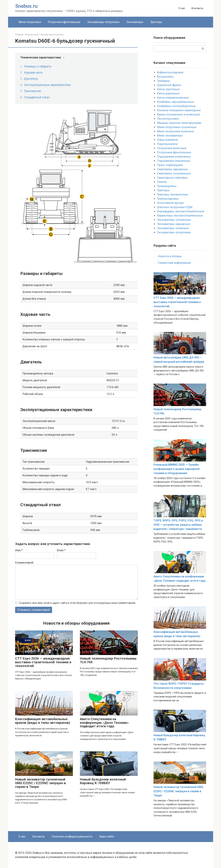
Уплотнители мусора (170, 203)
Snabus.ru (26, 6)
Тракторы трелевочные (173, 194)
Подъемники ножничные (174, 161)
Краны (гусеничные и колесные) (178, 114)
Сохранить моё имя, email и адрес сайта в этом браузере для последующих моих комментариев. (77, 603)
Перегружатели (167, 144)
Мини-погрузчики (30, 22)
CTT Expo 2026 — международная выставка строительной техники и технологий (43, 662)
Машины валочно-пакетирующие (179, 123)
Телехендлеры (167, 186)
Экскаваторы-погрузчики (103, 22)
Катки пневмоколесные (173, 98)
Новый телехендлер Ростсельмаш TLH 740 (108, 660)
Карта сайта (107, 836)
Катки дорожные (168, 93)
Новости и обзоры (170, 256)
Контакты (197, 8)
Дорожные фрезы (169, 85)
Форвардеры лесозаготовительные (181, 211)
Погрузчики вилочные (172, 148)
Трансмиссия (32, 91)
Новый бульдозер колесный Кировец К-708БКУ (103, 781)
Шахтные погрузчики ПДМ (175, 207)
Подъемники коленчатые (174, 157)
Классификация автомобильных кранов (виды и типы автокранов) (43, 721)
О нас (182, 8)
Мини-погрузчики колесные (176, 131)
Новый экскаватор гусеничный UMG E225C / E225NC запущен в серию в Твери (40, 783)
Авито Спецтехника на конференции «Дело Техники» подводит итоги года (104, 723)
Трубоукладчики (168, 199)
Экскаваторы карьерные (174, 224)
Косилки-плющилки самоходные (179, 110)
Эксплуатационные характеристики (47, 85)
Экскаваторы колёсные (173, 228)
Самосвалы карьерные (172, 169)
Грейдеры (164, 81)
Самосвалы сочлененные (174, 173)
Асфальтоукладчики (170, 72)
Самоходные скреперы (172, 178)
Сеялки (162, 182)
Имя (19, 550)
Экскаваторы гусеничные (174, 220)
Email (61, 550)
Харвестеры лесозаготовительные (180, 216)
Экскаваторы (135, 22)
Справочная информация (174, 263)
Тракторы (156, 22)
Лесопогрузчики (168, 119)
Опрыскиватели (167, 140)
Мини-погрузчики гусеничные (177, 127)
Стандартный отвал (37, 97)
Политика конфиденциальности (72, 836)
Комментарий (24, 563)
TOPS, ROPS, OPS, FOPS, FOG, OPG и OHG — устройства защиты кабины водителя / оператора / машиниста (178, 525)
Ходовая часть (33, 73)
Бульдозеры (165, 77)
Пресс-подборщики (170, 165)
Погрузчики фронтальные (64, 22)
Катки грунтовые (168, 89)
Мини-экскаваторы (170, 136)
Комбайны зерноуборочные (176, 102)
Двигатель (31, 79)
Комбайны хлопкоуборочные (176, 106)
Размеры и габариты (38, 66)
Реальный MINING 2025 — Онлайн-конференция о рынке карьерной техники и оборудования (176, 469)
